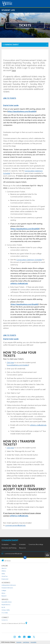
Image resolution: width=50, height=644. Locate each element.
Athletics (4, 571)
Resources (23, 548)
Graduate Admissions (7, 588)
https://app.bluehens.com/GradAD (24, 304)
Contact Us (5, 620)
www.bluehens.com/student (18, 365)
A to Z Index (5, 613)
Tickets (14, 544)
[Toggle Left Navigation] (47, 45)
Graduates (5, 544)
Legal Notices (26, 642)
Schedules (22, 544)
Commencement (11, 44)
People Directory (6, 605)
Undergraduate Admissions (9, 585)
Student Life (8, 10)
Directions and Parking (9, 548)
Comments (19, 642)
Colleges (4, 590)
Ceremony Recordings (36, 544)
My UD (3, 607)
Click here (10, 362)
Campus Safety (6, 610)
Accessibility (33, 642)
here (14, 70)
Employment (5, 579)
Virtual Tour (5, 576)
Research (4, 596)
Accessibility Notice (7, 602)
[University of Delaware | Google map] (26, 623)
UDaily (3, 574)
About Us (4, 568)
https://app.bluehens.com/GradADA (22, 111)
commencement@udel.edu (15, 525)
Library (3, 593)
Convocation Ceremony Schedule (29, 260)
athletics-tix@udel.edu (19, 283)
